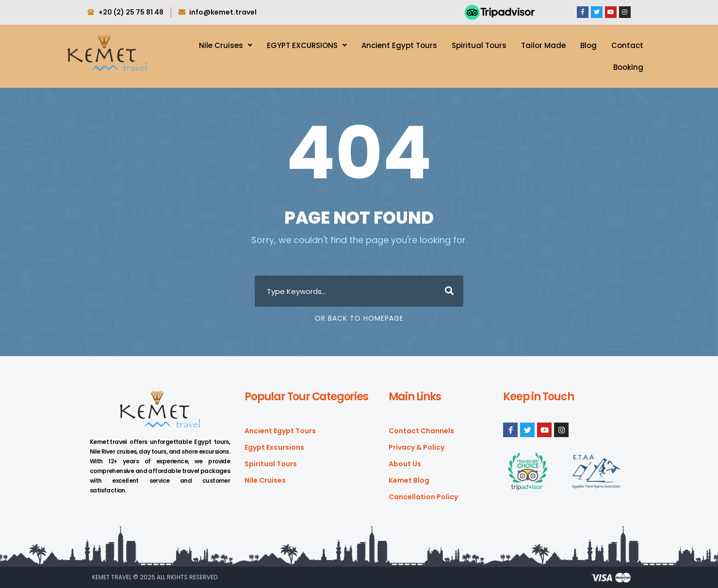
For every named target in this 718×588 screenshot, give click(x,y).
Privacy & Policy (416, 447)
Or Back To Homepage (359, 318)
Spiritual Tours (479, 45)
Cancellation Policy (423, 497)
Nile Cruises (226, 45)
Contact (627, 45)
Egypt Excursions (274, 447)
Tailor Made (543, 45)
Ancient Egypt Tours (399, 45)
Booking (628, 67)
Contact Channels (421, 431)
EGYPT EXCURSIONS (307, 45)
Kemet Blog (409, 480)
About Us (405, 464)
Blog (588, 45)
